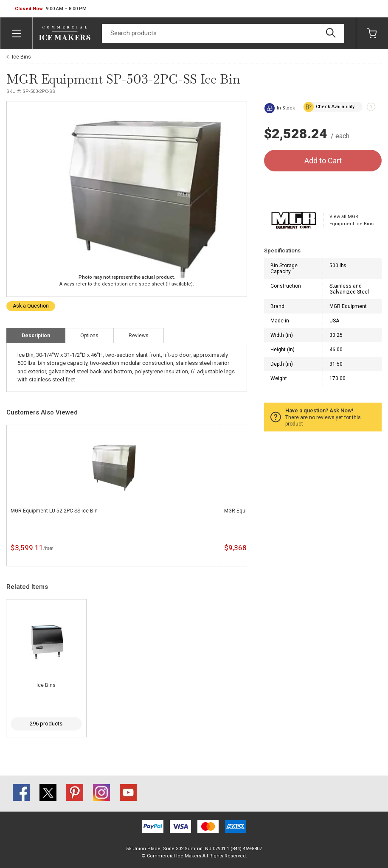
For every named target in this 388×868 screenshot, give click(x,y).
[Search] (223, 33)
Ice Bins (21, 57)
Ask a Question (31, 306)
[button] (51, 9)
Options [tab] (89, 336)
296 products (46, 724)
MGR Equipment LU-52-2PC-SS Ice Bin (54, 511)
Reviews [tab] (139, 336)
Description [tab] (36, 336)
